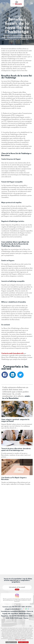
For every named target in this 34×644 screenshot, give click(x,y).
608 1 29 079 (26, 607)
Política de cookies (21, 640)
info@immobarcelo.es (12, 609)
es (2, 3)
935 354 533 (16, 607)
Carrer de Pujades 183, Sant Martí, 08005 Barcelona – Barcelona (17, 614)
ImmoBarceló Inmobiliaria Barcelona (13, 611)
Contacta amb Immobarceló (12, 353)
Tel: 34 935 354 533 (16, 616)
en (7, 3)
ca (4, 3)
